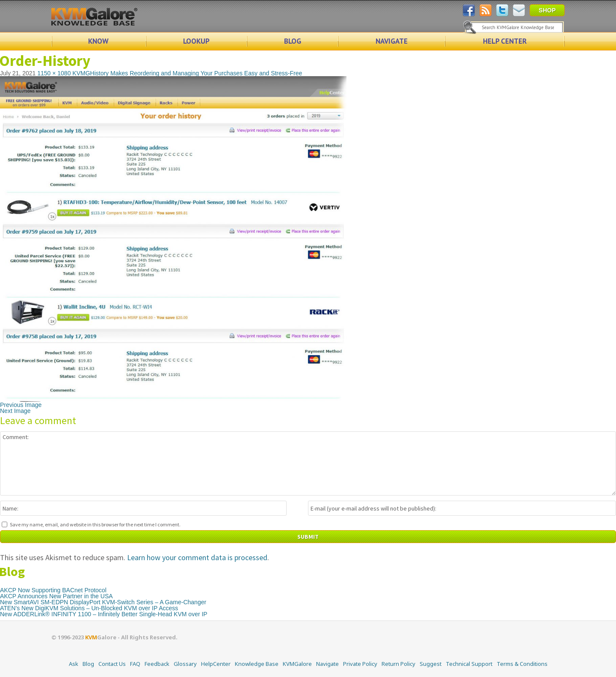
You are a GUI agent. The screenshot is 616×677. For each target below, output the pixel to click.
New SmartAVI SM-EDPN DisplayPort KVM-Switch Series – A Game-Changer (103, 602)
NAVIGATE (392, 41)
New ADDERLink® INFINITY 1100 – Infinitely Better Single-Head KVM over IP (104, 614)
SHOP (547, 10)
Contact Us (112, 664)
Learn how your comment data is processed (197, 557)
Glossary (185, 664)
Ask (74, 664)
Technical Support (469, 664)
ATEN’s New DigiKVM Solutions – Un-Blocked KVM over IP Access (89, 608)
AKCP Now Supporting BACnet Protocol (53, 590)
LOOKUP (196, 41)
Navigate (327, 664)
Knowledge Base (257, 664)
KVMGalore (297, 664)
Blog (88, 664)
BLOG (293, 41)
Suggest (431, 664)
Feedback (157, 664)
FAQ (135, 664)
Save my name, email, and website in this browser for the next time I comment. (95, 524)
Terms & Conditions (522, 664)
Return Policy (398, 664)
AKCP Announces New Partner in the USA (56, 596)
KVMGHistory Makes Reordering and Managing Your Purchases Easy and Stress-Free (187, 73)
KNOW (98, 41)
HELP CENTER (505, 41)
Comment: (308, 463)
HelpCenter (216, 664)
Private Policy (360, 664)
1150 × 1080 (54, 73)
